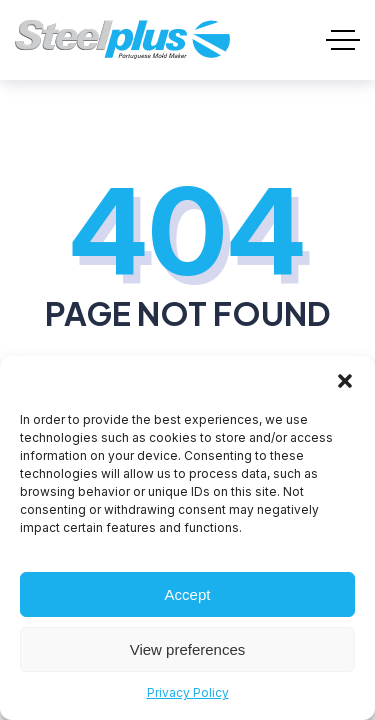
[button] (345, 381)
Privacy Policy (188, 692)
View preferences (188, 649)
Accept (188, 594)
